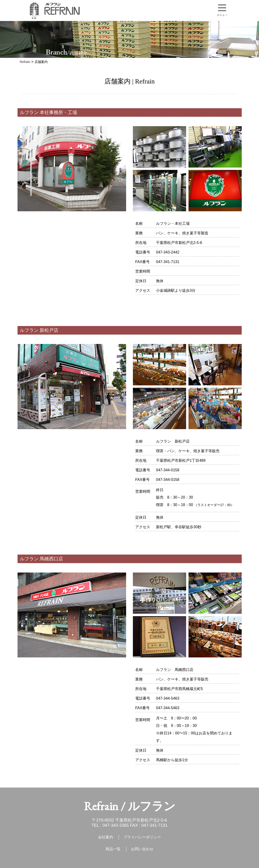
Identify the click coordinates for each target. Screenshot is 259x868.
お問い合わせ (142, 849)
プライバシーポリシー (142, 837)
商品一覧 (113, 849)
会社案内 (106, 837)
